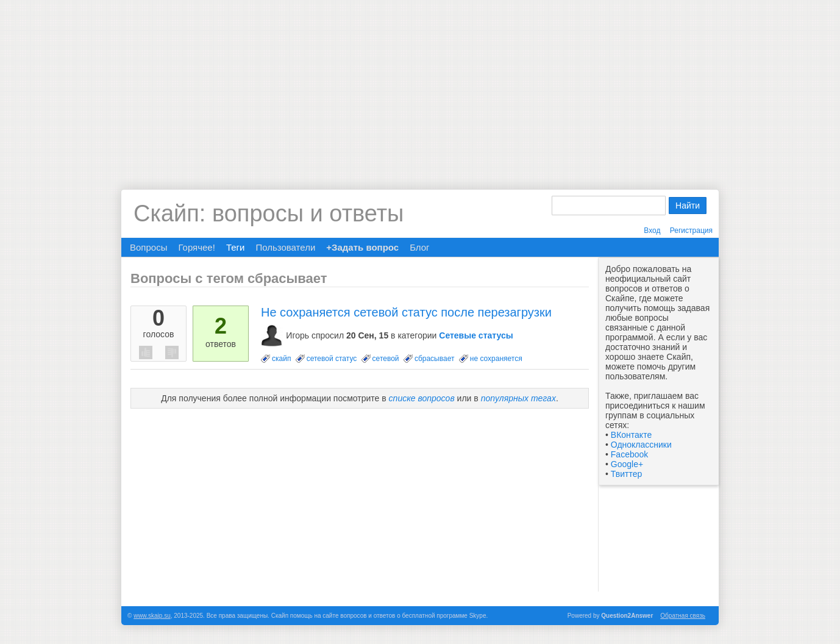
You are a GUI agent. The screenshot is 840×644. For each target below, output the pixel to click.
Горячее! (196, 247)
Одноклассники (641, 445)
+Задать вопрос (362, 247)
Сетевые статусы (476, 335)
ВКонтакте (631, 435)
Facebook (629, 454)
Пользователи (285, 247)
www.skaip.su (152, 616)
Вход (652, 231)
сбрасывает (435, 359)
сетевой (386, 359)
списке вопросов (422, 398)
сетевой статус (332, 359)
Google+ (627, 464)
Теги (236, 247)
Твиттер (626, 474)
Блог (419, 247)
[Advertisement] (420, 85)
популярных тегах (518, 398)
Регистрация (691, 231)
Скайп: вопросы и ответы (269, 213)
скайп (281, 359)
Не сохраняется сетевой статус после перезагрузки (406, 312)
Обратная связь (683, 616)
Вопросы (148, 247)
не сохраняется (496, 359)
